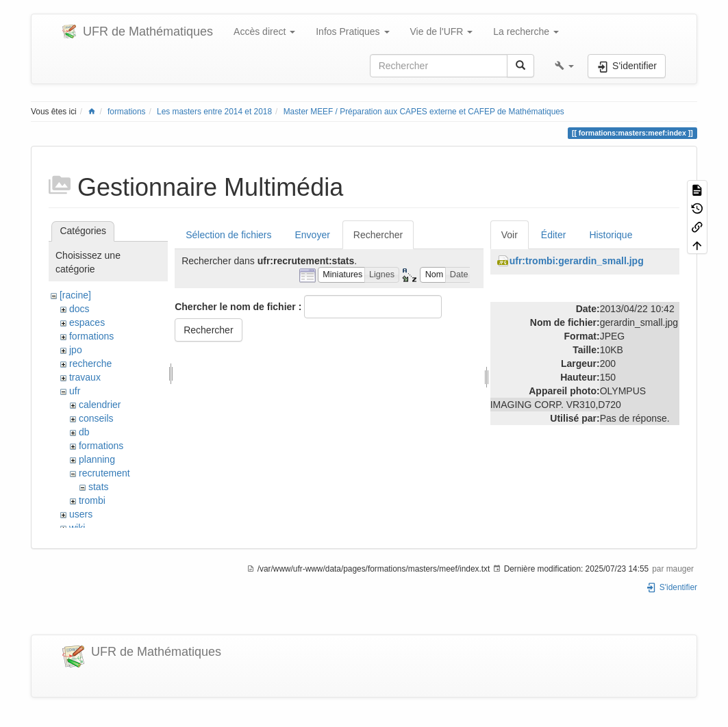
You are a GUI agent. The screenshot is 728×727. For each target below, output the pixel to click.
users (81, 514)
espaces (87, 322)
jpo (76, 350)
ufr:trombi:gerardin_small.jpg (577, 261)
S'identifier (671, 587)
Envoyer (312, 235)
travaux (85, 377)
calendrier (100, 405)
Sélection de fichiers (228, 235)
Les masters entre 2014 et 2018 (214, 112)
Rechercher (378, 235)
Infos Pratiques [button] (352, 31)
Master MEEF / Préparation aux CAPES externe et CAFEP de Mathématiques (424, 112)
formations (127, 112)
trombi (92, 500)
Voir (510, 235)
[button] (564, 66)
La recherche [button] (526, 31)
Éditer (554, 235)
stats (99, 487)
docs (79, 309)
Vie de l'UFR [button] (442, 31)
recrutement (104, 473)
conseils (96, 418)
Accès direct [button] (264, 31)
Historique (611, 235)
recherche (90, 363)
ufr (75, 391)
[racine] (75, 295)
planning (97, 459)
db (84, 432)
